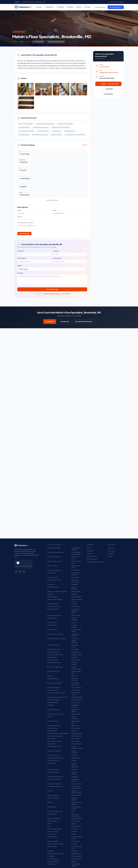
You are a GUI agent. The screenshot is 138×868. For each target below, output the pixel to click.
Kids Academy (51, 763)
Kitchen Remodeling (53, 770)
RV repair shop (76, 841)
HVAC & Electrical (52, 728)
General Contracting (75, 718)
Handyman (74, 731)
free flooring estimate (43, 131)
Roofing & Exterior (76, 856)
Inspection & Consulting (54, 751)
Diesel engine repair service (55, 655)
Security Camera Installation (76, 865)
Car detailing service (53, 609)
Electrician (50, 676)
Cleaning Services (52, 625)
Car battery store (76, 606)
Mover (73, 811)
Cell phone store (52, 618)
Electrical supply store (76, 672)
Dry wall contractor (53, 660)
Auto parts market (52, 577)
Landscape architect (53, 772)
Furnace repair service (54, 709)
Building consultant (53, 597)
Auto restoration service (54, 580)
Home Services (52, 739)
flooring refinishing (69, 131)
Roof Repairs (51, 856)
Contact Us (90, 554)
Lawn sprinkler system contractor (77, 787)
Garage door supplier (75, 710)
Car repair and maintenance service (76, 611)
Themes (70, 7)
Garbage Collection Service (55, 714)
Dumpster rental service (54, 662)
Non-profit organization (54, 819)
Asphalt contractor (53, 566)
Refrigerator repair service (77, 847)
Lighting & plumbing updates (76, 792)
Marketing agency (76, 795)
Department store (76, 652)
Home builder (75, 739)
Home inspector (76, 741)
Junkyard (74, 761)
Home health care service (55, 741)
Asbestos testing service (76, 562)
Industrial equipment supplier (77, 747)
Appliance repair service (54, 561)
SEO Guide (112, 2)
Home (39, 7)
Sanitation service (52, 864)
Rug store (74, 861)
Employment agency (53, 679)
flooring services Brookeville (65, 124)
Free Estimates (108, 94)
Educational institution (75, 663)
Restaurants (75, 851)
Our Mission (111, 548)
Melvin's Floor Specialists (26, 124)
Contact (87, 7)
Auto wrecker (51, 584)
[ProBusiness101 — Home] (23, 7)
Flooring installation (53, 702)
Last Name (56, 252)
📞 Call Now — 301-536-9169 (108, 84)
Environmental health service (75, 684)
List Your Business (92, 559)
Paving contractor (76, 826)
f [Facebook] (16, 572)
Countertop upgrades (53, 645)
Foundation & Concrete (75, 706)
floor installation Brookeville (26, 131)
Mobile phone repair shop (55, 811)
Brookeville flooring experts (40, 135)
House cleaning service (54, 746)
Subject (20, 266)
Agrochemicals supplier (54, 548)
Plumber (74, 834)
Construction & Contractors (55, 634)
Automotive (75, 584)
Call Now (50, 322)
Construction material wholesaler (75, 640)
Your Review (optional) (25, 223)
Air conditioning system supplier (76, 553)
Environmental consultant (54, 683)
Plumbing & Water (52, 837)
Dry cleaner (75, 657)
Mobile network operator (76, 808)
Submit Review (24, 234)
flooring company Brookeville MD (45, 124)
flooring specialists (24, 135)
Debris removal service (54, 649)
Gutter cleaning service (54, 726)
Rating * (20, 217)
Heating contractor (77, 733)
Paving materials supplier (54, 829)
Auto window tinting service (75, 581)
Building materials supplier (55, 599)
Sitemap (110, 556)
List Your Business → (116, 7)
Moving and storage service (76, 815)
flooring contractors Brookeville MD (75, 135)
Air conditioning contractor (76, 549)
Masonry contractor (53, 798)
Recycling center (52, 846)
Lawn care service (77, 784)
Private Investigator (53, 841)
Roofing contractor (77, 859)
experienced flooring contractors (61, 127)
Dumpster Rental (76, 660)
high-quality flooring (24, 127)
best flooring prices (56, 135)
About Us (89, 548)
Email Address (22, 259)
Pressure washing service (76, 838)
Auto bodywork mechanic (76, 574)
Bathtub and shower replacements (57, 591)
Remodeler (50, 851)
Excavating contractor (54, 687)
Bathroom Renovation (75, 588)
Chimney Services (52, 623)
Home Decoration (76, 736)
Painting (74, 824)
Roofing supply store (53, 861)
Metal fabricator (52, 807)
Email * (55, 210)
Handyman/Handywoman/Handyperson (58, 733)
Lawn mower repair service (55, 786)
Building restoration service (77, 600)
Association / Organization (55, 570)
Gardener (50, 717)
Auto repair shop (76, 577)
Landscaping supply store (55, 784)
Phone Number (57, 259)
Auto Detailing (75, 570)
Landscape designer (75, 773)
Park (49, 826)
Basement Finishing (53, 587)
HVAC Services (76, 728)
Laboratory (74, 770)
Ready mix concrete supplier (55, 844)
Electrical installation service (77, 668)
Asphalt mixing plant (75, 567)
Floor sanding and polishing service (57, 697)
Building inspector (76, 597)
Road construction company (55, 854)
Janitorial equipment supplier (55, 758)
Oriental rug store (52, 821)
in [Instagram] (24, 572)
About (79, 7)
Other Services (76, 821)
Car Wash (74, 604)
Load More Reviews (52, 200)
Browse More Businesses (84, 322)
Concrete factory (52, 630)
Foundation (50, 705)
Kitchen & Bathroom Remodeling (75, 765)
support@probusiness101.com (95, 562)
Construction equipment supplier (57, 639)
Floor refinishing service (76, 694)
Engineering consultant (75, 679)
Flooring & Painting (77, 697)
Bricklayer (74, 594)
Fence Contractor (76, 687)
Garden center (76, 714)
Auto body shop (52, 573)
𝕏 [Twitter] (20, 572)
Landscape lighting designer (55, 777)
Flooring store (75, 702)
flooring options (57, 131)
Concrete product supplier (76, 631)
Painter (49, 824)
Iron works (74, 755)
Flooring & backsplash (54, 700)
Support (121, 2)
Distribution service (77, 655)
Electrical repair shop (53, 671)
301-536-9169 (38, 42)
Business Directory (92, 556)
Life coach (50, 791)
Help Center (111, 551)
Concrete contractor (74, 626)
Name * (20, 210)
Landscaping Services (75, 780)
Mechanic (50, 802)
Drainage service (52, 657)
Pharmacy (74, 832)
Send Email (64, 322)
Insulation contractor (74, 752)
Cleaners (74, 623)
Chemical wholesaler (75, 619)
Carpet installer (76, 615)
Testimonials (90, 551)
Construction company (75, 635)
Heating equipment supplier (55, 736)
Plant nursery (51, 834)
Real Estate (75, 844)
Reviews (60, 7)
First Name (21, 252)
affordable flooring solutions (41, 127)
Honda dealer (51, 744)
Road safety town (76, 854)
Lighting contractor (53, 795)
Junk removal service (53, 761)
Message (20, 274)
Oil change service (77, 819)
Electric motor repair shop (55, 667)
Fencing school (76, 690)
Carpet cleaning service (54, 615)
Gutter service (75, 726)
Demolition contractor (53, 652)
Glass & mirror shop (75, 722)
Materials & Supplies (75, 799)
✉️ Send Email (108, 89)
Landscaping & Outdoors (54, 779)
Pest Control (75, 829)
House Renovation (77, 744)
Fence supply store (53, 690)
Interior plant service (53, 755)
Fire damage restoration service (56, 693)
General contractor (53, 721)
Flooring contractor (77, 700)
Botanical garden (76, 591)
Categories (49, 7)
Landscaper (75, 777)
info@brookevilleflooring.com (52, 295)
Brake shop (50, 594)
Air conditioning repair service (56, 552)
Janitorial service (76, 758)
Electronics (75, 676)
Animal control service (75, 558)
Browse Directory (100, 7)
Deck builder (75, 649)
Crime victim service (75, 646)
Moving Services (52, 814)
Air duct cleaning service (54, 557)
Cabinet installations (53, 604)
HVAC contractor (52, 731)
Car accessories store (54, 606)
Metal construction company (77, 803)
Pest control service (53, 832)
